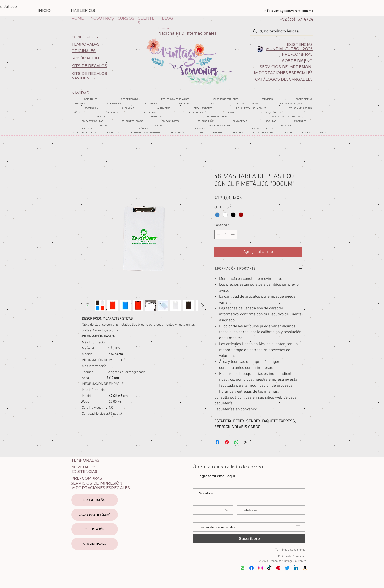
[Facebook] (252, 568)
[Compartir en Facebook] (217, 442)
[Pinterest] (278, 568)
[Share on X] (246, 442)
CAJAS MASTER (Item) (95, 515)
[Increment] (233, 234)
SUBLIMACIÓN (95, 529)
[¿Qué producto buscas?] (281, 31)
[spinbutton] (226, 234)
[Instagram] (260, 568)
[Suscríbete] (249, 539)
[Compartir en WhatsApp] (236, 442)
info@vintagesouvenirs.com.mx (289, 11)
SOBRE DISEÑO (95, 500)
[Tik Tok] (269, 568)
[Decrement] (218, 234)
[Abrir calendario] (298, 527)
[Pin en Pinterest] (227, 442)
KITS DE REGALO (95, 544)
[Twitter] (287, 568)
